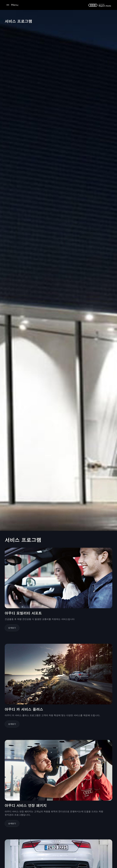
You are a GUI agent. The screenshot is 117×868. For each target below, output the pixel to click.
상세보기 (12, 628)
